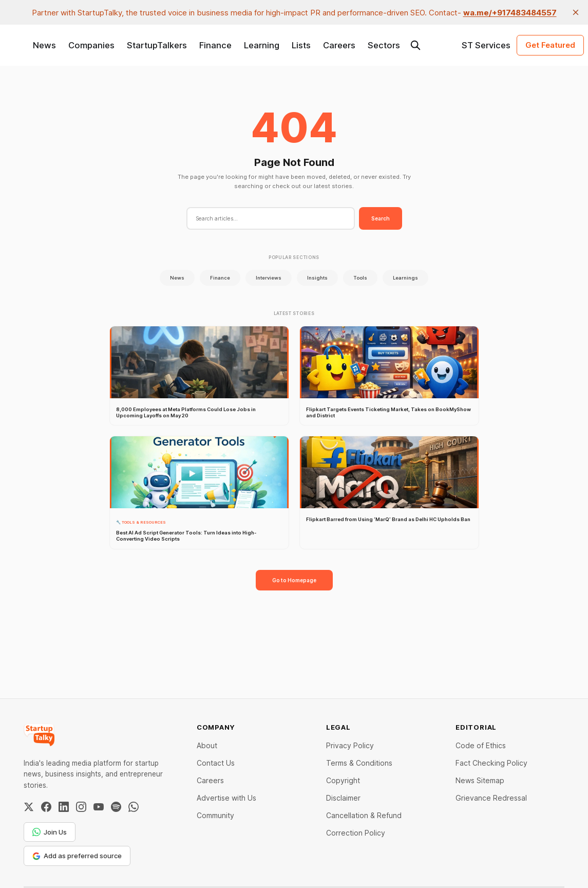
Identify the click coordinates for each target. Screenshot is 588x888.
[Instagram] (81, 807)
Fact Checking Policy (491, 763)
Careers (339, 45)
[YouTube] (99, 807)
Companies (91, 45)
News (44, 45)
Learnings (405, 278)
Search (381, 218)
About (207, 745)
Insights (317, 278)
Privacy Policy (350, 745)
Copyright (343, 780)
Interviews (269, 278)
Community (215, 815)
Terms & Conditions (359, 763)
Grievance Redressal (491, 798)
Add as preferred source (77, 856)
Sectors (384, 45)
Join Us (50, 832)
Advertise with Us (226, 798)
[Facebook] (46, 807)
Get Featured (550, 45)
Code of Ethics (481, 745)
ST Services (486, 45)
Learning (262, 45)
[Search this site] (415, 45)
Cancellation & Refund (364, 815)
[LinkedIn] (64, 807)
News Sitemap (480, 780)
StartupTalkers (157, 45)
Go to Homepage (294, 580)
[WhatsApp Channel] (134, 807)
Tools (360, 278)
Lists (301, 45)
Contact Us (216, 763)
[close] (576, 12)
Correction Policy (356, 833)
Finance (215, 45)
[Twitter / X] (29, 807)
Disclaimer (343, 798)
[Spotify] (116, 807)
